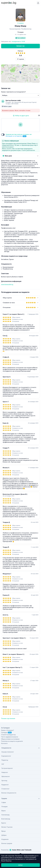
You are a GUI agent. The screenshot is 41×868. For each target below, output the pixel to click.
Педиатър (5, 760)
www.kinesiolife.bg (7, 285)
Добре (20, 865)
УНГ (3, 764)
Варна (3, 811)
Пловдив (4, 807)
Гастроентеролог (7, 768)
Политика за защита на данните (12, 741)
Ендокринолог (6, 756)
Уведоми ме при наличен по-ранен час (19, 135)
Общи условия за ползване (10, 739)
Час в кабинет (20, 38)
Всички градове (7, 843)
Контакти (4, 743)
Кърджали (5, 839)
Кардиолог (5, 785)
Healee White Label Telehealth (20, 850)
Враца (3, 831)
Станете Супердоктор (8, 735)
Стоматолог (5, 789)
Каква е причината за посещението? (13, 92)
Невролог (5, 772)
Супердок (6, 732)
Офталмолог (6, 776)
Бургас (4, 823)
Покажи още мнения (8, 718)
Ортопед (4, 781)
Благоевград (6, 819)
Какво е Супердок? (8, 730)
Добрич (4, 835)
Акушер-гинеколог (8, 752)
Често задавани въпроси (10, 737)
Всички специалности (9, 793)
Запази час (20, 46)
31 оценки (20, 59)
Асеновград (5, 815)
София (4, 802)
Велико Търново (7, 827)
